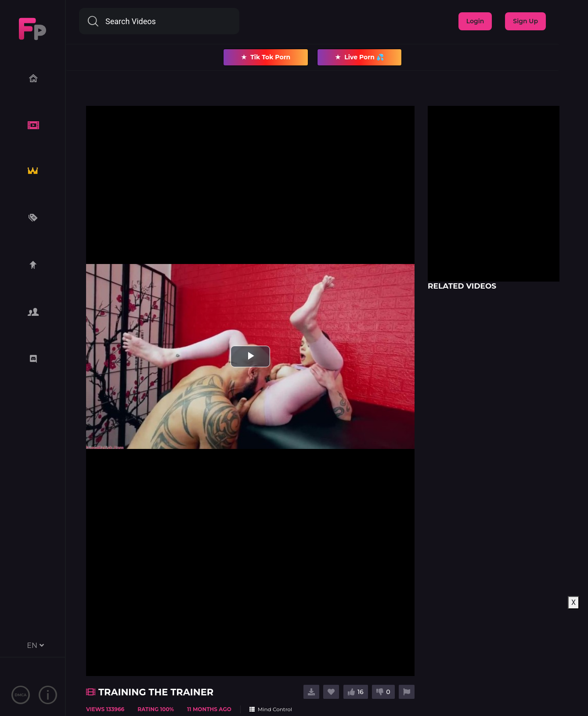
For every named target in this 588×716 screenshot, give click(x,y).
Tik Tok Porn (266, 57)
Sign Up (525, 21)
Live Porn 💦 (359, 57)
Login (475, 21)
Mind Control (271, 709)
